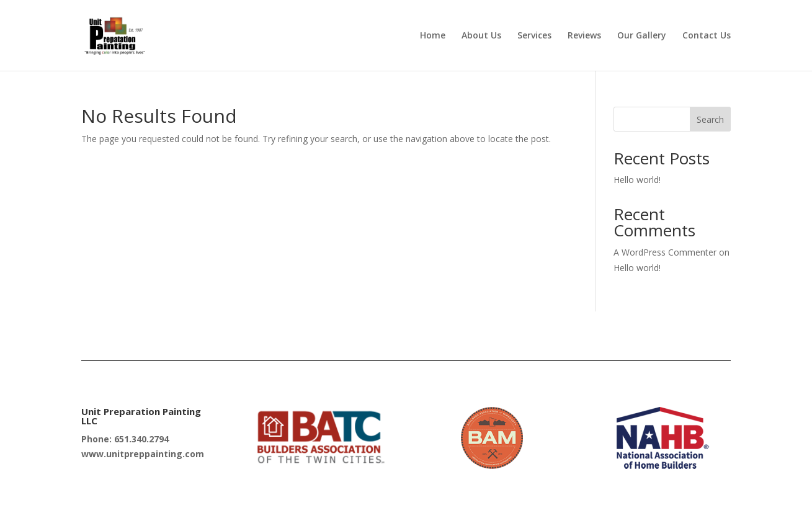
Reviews (584, 36)
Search (710, 119)
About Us (481, 36)
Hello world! (637, 180)
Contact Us (707, 36)
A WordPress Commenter (665, 252)
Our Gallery (642, 36)
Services (534, 36)
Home (433, 36)
